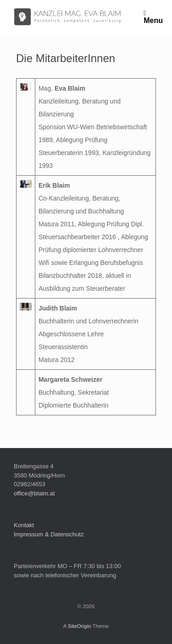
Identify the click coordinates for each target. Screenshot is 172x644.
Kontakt (24, 525)
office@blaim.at (34, 493)
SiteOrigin (80, 626)
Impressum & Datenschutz (49, 534)
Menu (153, 17)
